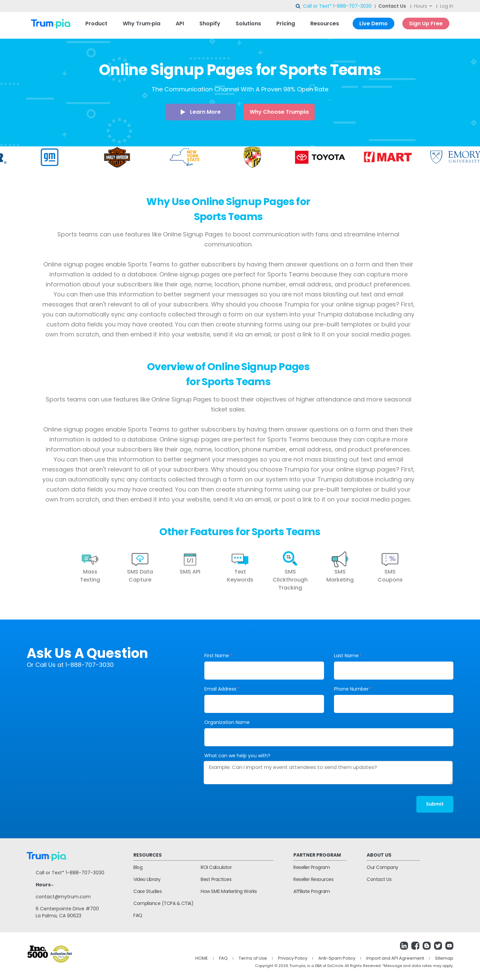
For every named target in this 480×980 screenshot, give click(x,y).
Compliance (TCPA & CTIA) (163, 903)
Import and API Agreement (395, 958)
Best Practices (216, 879)
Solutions (248, 24)
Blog (138, 867)
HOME (202, 958)
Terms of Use (253, 958)
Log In (447, 6)
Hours (420, 6)
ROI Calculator (216, 867)
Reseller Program (311, 867)
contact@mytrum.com (63, 897)
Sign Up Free (426, 24)
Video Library (147, 879)
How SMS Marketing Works (229, 891)
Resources (325, 24)
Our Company (382, 867)
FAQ (138, 915)
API (180, 24)
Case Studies (147, 891)
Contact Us (392, 6)
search (298, 6)
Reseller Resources (313, 879)
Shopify (210, 24)
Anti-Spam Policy (337, 958)
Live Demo (373, 24)
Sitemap (444, 958)
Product (96, 24)
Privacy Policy (293, 958)
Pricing (286, 24)
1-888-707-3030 (352, 6)
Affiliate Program (312, 891)
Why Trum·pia (141, 24)
